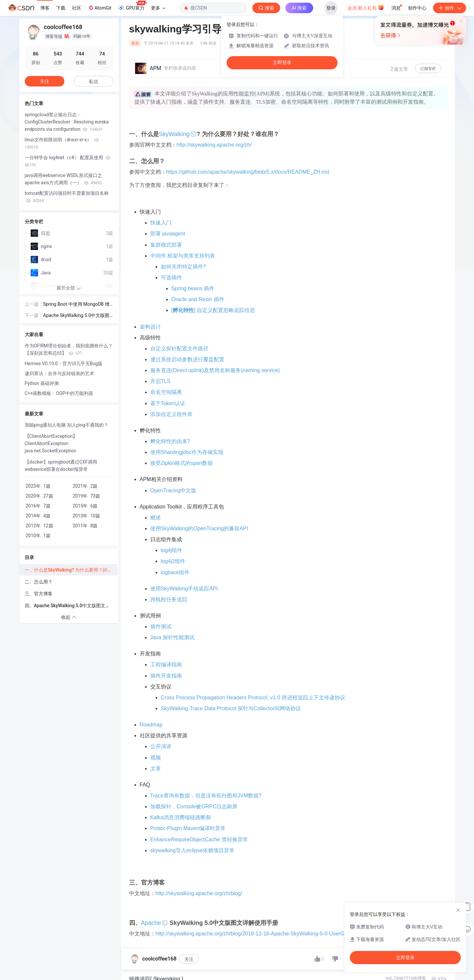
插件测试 (161, 627)
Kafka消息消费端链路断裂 (181, 817)
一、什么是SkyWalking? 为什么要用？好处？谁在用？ (71, 570)
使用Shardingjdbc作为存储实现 (187, 452)
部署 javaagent (168, 234)
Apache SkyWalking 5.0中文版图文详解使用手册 (76, 316)
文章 (156, 769)
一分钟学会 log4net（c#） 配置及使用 (68, 161)
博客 (45, 8)
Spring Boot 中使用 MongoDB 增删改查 (76, 305)
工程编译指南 (166, 665)
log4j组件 (172, 550)
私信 (93, 82)
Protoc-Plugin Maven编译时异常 (188, 828)
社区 (77, 8)
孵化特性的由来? (170, 441)
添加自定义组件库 (171, 414)
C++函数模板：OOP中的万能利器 (59, 393)
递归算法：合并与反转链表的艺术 (59, 373)
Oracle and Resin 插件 (198, 299)
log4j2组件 (173, 561)
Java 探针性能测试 (172, 637)
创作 (450, 8)
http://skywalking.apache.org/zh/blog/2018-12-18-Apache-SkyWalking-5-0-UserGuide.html (261, 934)
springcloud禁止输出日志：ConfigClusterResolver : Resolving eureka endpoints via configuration (67, 122)
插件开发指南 (166, 676)
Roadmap (151, 725)
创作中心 (417, 8)
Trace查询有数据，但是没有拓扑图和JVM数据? (206, 796)
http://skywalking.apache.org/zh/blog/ (199, 893)
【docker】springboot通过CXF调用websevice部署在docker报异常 (61, 466)
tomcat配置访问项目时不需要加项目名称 (67, 197)
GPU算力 (132, 6)
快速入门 (161, 223)
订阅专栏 (428, 69)
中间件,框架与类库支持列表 (183, 256)
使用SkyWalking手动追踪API (184, 589)
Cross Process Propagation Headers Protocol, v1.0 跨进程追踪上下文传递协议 (253, 698)
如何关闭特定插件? (183, 267)
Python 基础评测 (42, 383)
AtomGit (100, 8)
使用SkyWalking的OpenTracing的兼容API (199, 528)
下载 (61, 8)
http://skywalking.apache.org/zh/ (214, 145)
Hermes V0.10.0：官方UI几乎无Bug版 (64, 364)
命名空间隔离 (166, 392)
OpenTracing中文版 (173, 490)
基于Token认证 (168, 403)
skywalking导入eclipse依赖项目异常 (192, 850)
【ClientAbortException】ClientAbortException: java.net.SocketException (51, 443)
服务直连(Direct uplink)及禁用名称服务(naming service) (215, 370)
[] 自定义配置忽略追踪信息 (213, 310)
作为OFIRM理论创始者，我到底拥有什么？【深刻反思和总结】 (69, 349)
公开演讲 (161, 746)
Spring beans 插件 (193, 288)
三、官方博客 (39, 594)
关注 (189, 959)
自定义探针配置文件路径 (179, 349)
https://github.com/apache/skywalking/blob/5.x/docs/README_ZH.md (248, 172)
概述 (156, 518)
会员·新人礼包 (366, 7)
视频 (156, 758)
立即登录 (282, 63)
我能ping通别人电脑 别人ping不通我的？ (67, 425)
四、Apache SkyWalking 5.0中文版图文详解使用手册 (71, 606)
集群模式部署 (166, 245)
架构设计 (150, 327)
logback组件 (175, 572)
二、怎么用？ (39, 582)
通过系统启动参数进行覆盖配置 (187, 359)
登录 (331, 8)
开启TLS (160, 381)
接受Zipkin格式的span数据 (182, 463)
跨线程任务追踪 (169, 599)
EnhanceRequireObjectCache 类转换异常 (199, 840)
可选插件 (171, 278)
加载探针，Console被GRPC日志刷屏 (194, 806)
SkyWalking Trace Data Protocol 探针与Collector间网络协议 (231, 708)
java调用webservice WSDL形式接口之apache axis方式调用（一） (63, 179)
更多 (158, 8)
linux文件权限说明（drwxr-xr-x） (62, 143)
